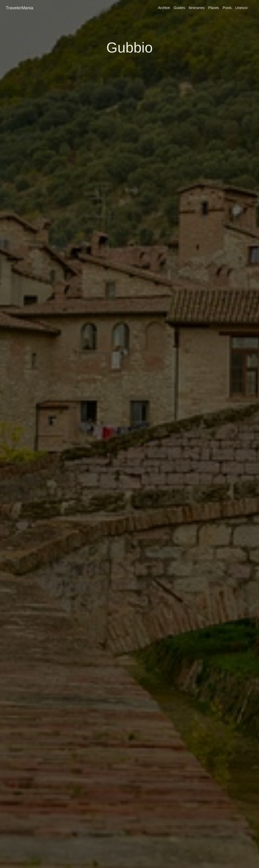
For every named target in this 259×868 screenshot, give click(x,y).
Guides (179, 8)
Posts (227, 8)
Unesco (241, 8)
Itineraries (197, 8)
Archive (164, 8)
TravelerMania (20, 8)
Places (213, 8)
